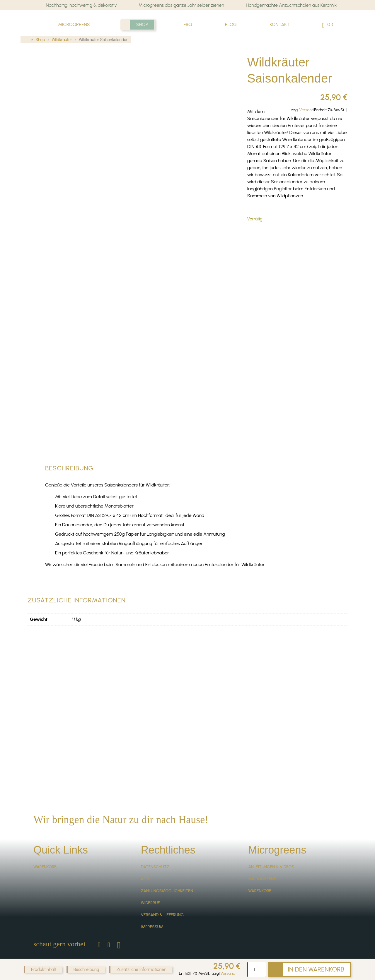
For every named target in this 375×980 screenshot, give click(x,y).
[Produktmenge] (257, 969)
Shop (142, 24)
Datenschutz (155, 839)
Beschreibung (86, 969)
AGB (145, 851)
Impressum (152, 899)
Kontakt (280, 24)
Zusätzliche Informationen (141, 969)
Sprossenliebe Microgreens (35, 18)
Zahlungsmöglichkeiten (167, 863)
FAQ (188, 24)
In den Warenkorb (316, 969)
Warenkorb (45, 839)
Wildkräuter (62, 40)
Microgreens (74, 24)
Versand (228, 974)
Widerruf (150, 875)
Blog (231, 24)
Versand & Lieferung (162, 887)
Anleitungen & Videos (271, 839)
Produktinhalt (44, 969)
